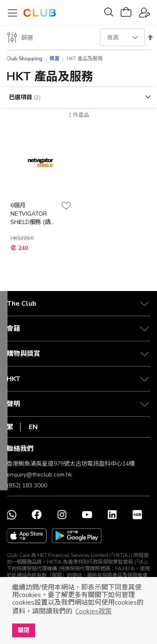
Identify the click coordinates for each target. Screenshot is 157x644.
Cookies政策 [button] (94, 611)
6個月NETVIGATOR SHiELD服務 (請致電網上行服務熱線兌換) (33, 214)
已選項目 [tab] (21, 97)
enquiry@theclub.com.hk (39, 475)
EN (33, 427)
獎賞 (54, 59)
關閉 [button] (23, 630)
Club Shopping (24, 59)
